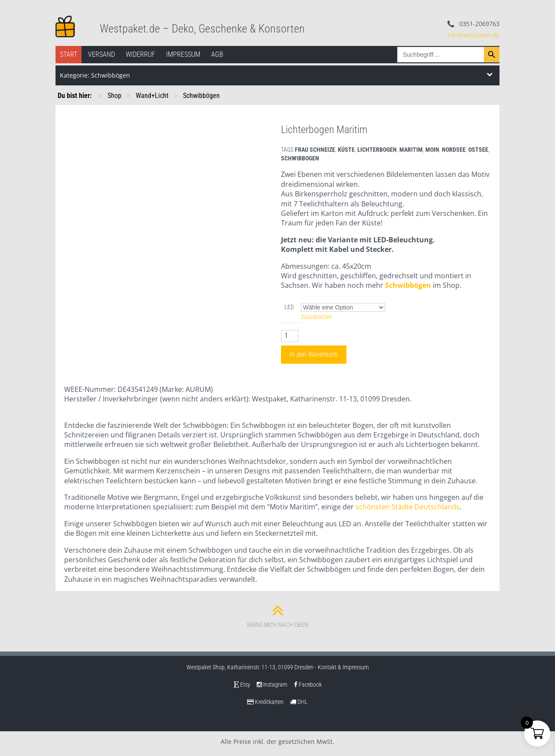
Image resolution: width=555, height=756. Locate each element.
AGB (217, 54)
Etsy (242, 684)
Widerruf (140, 54)
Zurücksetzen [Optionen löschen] (317, 317)
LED (289, 307)
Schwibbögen (201, 96)
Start (69, 54)
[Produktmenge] (290, 336)
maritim (411, 150)
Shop (114, 96)
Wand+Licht (152, 96)
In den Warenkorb (314, 354)
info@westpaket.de (474, 35)
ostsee (478, 150)
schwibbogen (300, 158)
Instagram (272, 684)
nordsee (454, 150)
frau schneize (315, 150)
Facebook (308, 684)
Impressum (183, 54)
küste (346, 150)
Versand (101, 54)
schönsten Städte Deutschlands (408, 507)
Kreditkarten (265, 702)
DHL (299, 702)
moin (432, 150)
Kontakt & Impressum (343, 667)
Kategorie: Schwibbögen (95, 75)
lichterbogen (377, 150)
